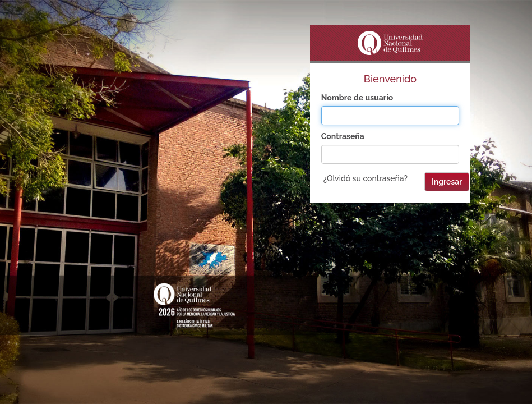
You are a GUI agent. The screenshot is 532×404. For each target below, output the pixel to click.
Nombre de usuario (357, 98)
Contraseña (343, 136)
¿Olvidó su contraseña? (366, 178)
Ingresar (447, 182)
